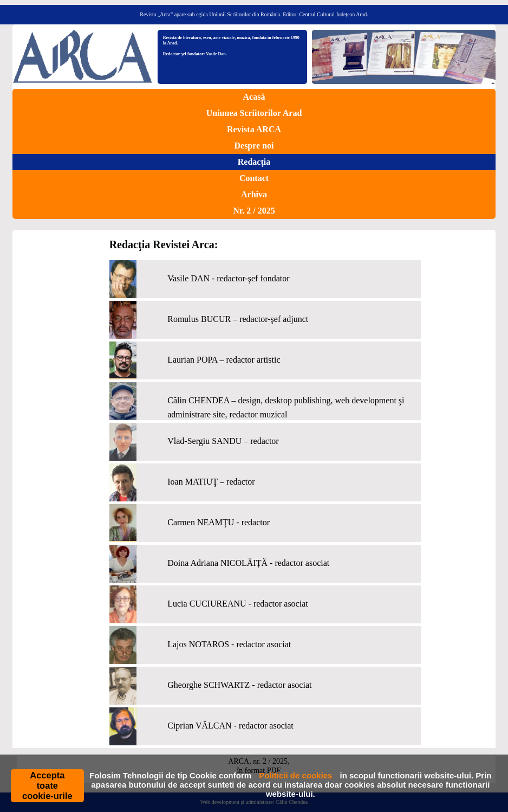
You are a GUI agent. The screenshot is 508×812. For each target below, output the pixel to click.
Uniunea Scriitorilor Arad (254, 113)
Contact (254, 178)
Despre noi (254, 146)
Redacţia (254, 162)
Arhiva (254, 194)
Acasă (254, 97)
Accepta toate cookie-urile (47, 785)
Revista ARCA (254, 129)
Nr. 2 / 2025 (254, 211)
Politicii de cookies (295, 775)
